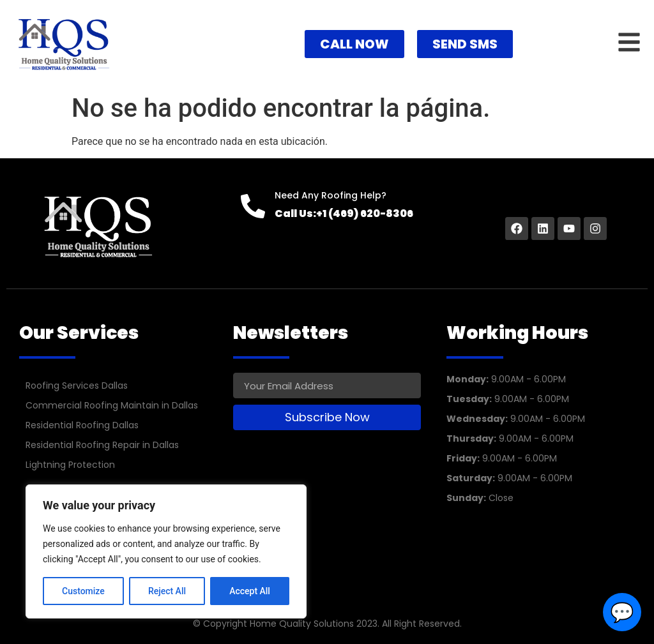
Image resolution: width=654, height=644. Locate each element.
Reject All (167, 591)
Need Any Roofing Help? (331, 195)
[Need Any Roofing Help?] (253, 206)
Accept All (250, 591)
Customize (83, 591)
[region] (166, 551)
